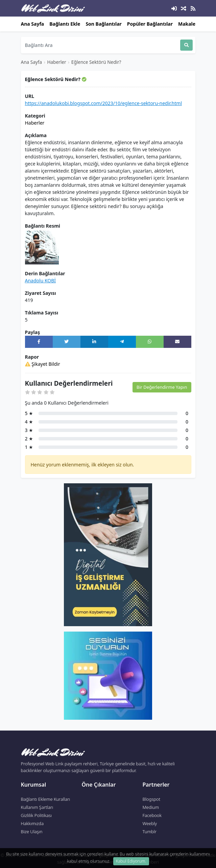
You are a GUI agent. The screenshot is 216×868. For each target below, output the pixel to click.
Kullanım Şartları (37, 807)
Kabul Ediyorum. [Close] (131, 861)
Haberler (56, 62)
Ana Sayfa (33, 24)
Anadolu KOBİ (41, 280)
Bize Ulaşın (32, 832)
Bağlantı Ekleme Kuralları (46, 799)
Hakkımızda (32, 823)
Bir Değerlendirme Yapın (162, 387)
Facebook (152, 815)
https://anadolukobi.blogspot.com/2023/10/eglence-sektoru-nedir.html (104, 103)
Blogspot (152, 799)
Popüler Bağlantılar (150, 24)
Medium (151, 807)
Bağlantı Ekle (65, 24)
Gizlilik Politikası (37, 815)
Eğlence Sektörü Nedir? (96, 62)
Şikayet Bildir (43, 364)
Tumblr (150, 832)
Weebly (150, 823)
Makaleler (190, 24)
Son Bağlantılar (103, 24)
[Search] (101, 45)
